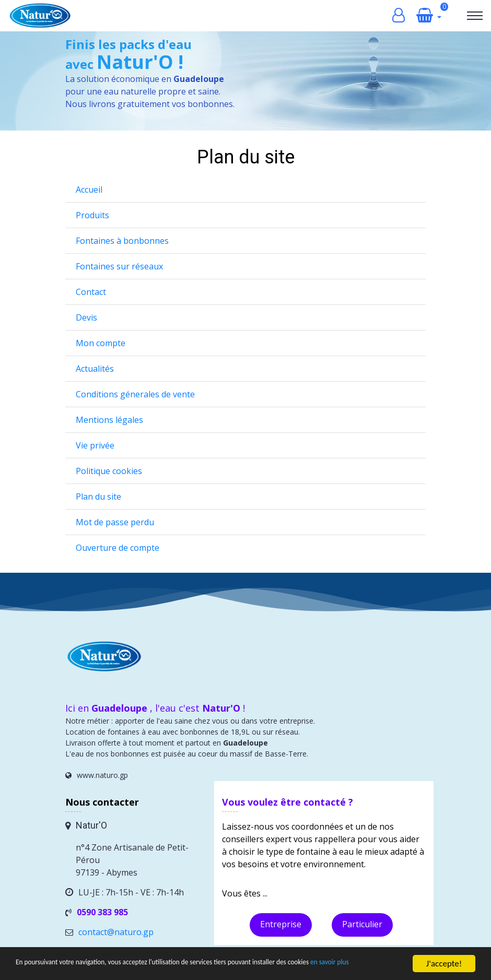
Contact (91, 292)
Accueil (89, 190)
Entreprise (281, 924)
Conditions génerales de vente (135, 394)
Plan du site (98, 497)
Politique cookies (109, 471)
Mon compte (101, 343)
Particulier (362, 924)
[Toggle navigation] (475, 16)
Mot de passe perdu (115, 522)
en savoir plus (40, 968)
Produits (92, 215)
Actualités (95, 369)
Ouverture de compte (118, 548)
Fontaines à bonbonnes (122, 241)
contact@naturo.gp (116, 932)
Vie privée (95, 445)
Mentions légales (109, 420)
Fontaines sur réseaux (119, 266)
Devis (86, 317)
